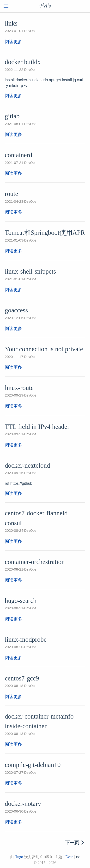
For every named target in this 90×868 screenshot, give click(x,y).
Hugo (19, 857)
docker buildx (23, 62)
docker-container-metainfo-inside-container (40, 721)
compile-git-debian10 (33, 765)
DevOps (30, 31)
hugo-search (21, 601)
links (11, 23)
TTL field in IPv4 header (37, 427)
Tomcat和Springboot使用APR (45, 233)
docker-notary (23, 804)
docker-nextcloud (27, 465)
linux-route (19, 388)
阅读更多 (13, 42)
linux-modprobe (26, 639)
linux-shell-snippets (30, 271)
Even (69, 857)
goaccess (16, 310)
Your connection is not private (44, 349)
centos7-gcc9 (22, 678)
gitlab (12, 116)
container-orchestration (35, 562)
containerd (18, 155)
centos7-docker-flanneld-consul (37, 518)
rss (78, 857)
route (11, 194)
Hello (45, 6)
